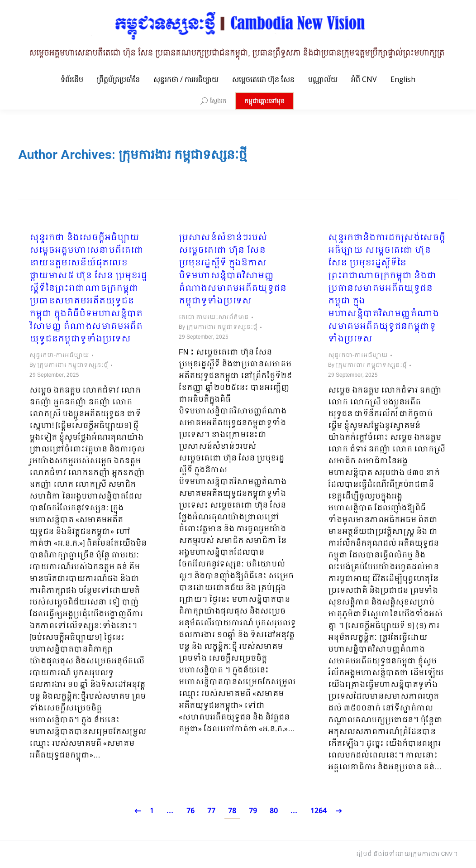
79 (253, 811)
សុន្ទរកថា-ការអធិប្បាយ (59, 355)
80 (274, 811)
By (69, 365)
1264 (319, 811)
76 (190, 811)
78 (232, 811)
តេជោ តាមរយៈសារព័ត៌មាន (214, 317)
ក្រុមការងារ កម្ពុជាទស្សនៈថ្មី (183, 155)
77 (211, 811)
